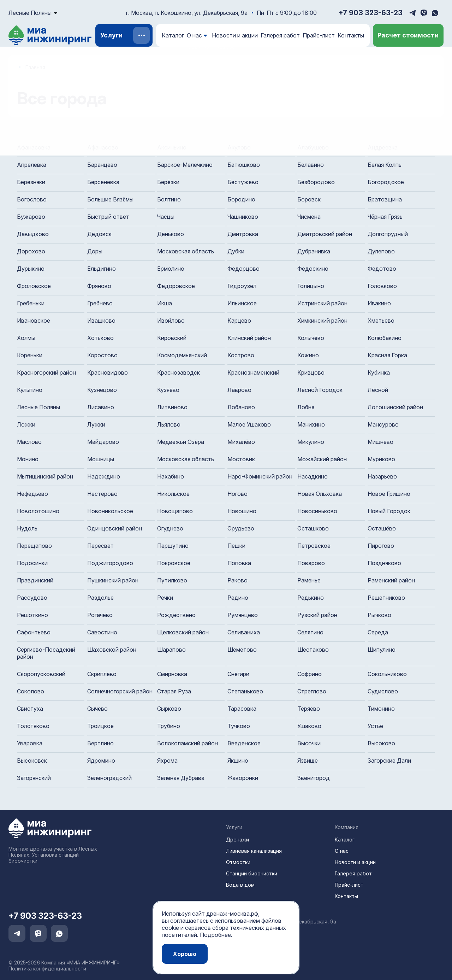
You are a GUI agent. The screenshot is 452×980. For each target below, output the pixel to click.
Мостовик (241, 459)
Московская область (186, 251)
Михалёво (241, 442)
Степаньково (245, 691)
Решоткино (32, 615)
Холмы (26, 338)
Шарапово (171, 650)
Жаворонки (243, 778)
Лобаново (241, 407)
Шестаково (313, 650)
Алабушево (313, 147)
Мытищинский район (45, 476)
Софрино (310, 674)
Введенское (244, 743)
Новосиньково (317, 511)
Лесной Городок (320, 390)
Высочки (309, 743)
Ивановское (34, 321)
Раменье (309, 580)
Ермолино (171, 269)
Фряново (99, 286)
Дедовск (99, 234)
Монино (28, 459)
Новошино (242, 511)
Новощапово (175, 511)
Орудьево (241, 528)
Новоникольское (110, 511)
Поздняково (384, 563)
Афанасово (103, 147)
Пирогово (381, 546)
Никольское (173, 494)
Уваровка (30, 743)
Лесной (378, 390)
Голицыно (311, 286)
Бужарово (31, 217)
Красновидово (108, 372)
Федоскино (313, 269)
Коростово (102, 355)
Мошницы (101, 459)
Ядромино (101, 761)
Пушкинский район (113, 580)
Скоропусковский (41, 674)
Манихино (311, 424)
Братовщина (385, 199)
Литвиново (172, 407)
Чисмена (309, 217)
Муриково (381, 459)
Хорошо (185, 954)
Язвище (308, 761)
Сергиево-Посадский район (46, 653)
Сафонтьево (34, 632)
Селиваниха (244, 632)
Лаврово (239, 390)
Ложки (26, 424)
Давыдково (33, 234)
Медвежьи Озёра (181, 442)
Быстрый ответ (108, 217)
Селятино (310, 632)
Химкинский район (322, 321)
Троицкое (100, 726)
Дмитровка (243, 234)
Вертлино (100, 743)
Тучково (239, 726)
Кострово (241, 355)
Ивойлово (171, 321)
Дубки (236, 251)
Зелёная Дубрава (181, 778)
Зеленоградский (109, 778)
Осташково (313, 528)
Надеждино (104, 476)
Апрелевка (32, 165)
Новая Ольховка (320, 494)
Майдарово (103, 442)
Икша (165, 303)
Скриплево (102, 674)
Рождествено (176, 615)
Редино (238, 598)
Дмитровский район (325, 234)
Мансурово (383, 424)
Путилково (172, 580)
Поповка (239, 563)
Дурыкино (31, 269)
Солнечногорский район (120, 691)
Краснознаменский (253, 372)
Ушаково (309, 726)
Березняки (31, 182)
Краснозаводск (179, 372)
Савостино (102, 632)
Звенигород (314, 778)
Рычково (379, 615)
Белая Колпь (385, 165)
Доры (95, 251)
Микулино (311, 442)
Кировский (172, 338)
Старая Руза (174, 691)
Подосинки (32, 563)
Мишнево (380, 442)
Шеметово (242, 650)
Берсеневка (103, 182)
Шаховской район (112, 650)
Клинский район (249, 338)
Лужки (96, 424)
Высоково (381, 743)
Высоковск (32, 761)
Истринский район (322, 303)
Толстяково (33, 726)
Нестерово (102, 494)
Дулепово (381, 251)
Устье (375, 726)
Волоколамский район (188, 743)
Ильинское (242, 303)
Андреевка (383, 147)
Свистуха (30, 709)
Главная (35, 67)
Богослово (32, 199)
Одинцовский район (115, 528)
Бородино (241, 199)
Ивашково (101, 321)
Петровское (314, 546)
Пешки (236, 546)
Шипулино (382, 650)
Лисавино (101, 407)
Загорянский (34, 778)
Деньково (171, 234)
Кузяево (168, 390)
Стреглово (312, 691)
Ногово (237, 494)
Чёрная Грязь (385, 217)
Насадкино (313, 476)
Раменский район (391, 580)
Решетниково (386, 598)
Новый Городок (389, 511)
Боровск (309, 199)
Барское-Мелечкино (185, 165)
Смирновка (172, 674)
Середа (378, 632)
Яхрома (167, 761)
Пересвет (100, 546)
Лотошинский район (395, 407)
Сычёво (97, 709)
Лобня (306, 407)
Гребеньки (31, 303)
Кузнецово (102, 390)
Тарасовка (242, 709)
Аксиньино (172, 147)
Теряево (309, 709)
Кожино (308, 355)
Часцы (166, 217)
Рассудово (32, 598)
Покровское (174, 563)
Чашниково (243, 217)
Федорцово (243, 269)
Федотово (382, 269)
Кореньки (30, 355)
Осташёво (382, 528)
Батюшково (244, 165)
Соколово (31, 691)
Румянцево (243, 615)
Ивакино (379, 303)
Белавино (311, 165)
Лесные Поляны (38, 407)
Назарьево (382, 476)
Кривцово (311, 372)
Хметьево (381, 321)
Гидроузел (242, 286)
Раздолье (100, 598)
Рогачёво (100, 615)
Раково (237, 580)
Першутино (173, 546)
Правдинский (35, 580)
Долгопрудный (388, 234)
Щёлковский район (183, 632)
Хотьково (100, 338)
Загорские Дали (389, 761)
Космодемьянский (182, 355)
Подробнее (215, 935)
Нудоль (27, 528)
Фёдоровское (176, 286)
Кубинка (379, 372)
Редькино (311, 598)
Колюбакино (385, 338)
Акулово (239, 147)
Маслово (29, 442)
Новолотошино (38, 511)
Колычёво (311, 338)
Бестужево (243, 182)
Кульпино (30, 390)
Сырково (169, 709)
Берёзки (168, 182)
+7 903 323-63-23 (370, 13)
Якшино (238, 761)
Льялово (169, 424)
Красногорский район (46, 372)
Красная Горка (387, 355)
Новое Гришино (389, 494)
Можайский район (322, 459)
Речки (165, 598)
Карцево (239, 321)
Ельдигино (102, 269)
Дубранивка (314, 251)
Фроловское (34, 286)
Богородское (386, 182)
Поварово (311, 563)
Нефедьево (32, 494)
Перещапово (34, 546)
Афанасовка (34, 147)
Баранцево (102, 165)
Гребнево (100, 303)
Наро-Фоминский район (260, 476)
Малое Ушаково (249, 424)
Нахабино (171, 476)
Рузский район (317, 615)
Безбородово (316, 182)
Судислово (383, 691)
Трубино (169, 726)
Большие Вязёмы (110, 199)
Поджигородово (110, 563)
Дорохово (31, 251)
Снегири (238, 674)
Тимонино (381, 709)
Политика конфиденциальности (47, 969)
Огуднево (170, 528)
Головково (382, 286)
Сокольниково (387, 674)
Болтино (169, 199)
